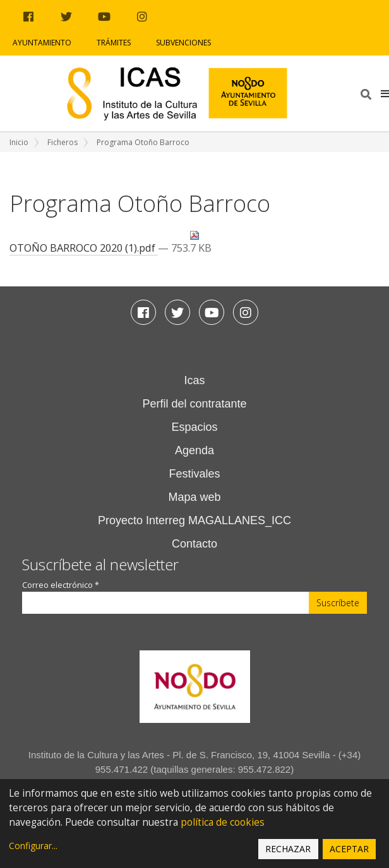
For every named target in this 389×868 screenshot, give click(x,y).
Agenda (194, 450)
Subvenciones (183, 43)
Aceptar (349, 849)
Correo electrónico (61, 585)
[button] (385, 93)
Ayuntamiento (42, 43)
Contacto (194, 544)
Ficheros (63, 142)
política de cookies (223, 822)
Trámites (114, 43)
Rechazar (288, 849)
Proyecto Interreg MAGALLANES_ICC (194, 520)
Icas (194, 380)
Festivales (194, 474)
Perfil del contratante (194, 404)
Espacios (194, 427)
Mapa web (194, 497)
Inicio (19, 142)
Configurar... (33, 846)
